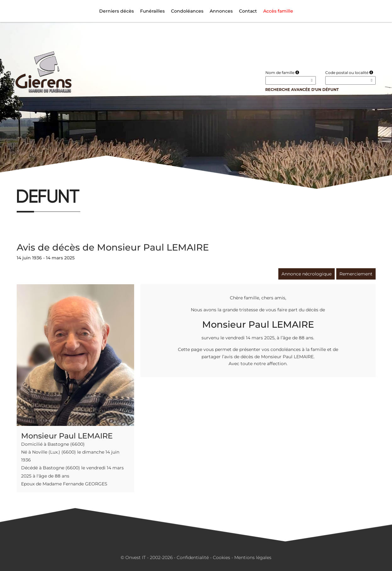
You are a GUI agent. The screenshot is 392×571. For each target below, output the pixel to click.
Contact (248, 11)
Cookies (222, 557)
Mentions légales (253, 557)
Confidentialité (193, 557)
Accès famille (278, 11)
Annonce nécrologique (307, 274)
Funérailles (152, 11)
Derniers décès (116, 11)
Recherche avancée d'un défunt (302, 90)
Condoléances (187, 11)
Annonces (221, 11)
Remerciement (356, 274)
